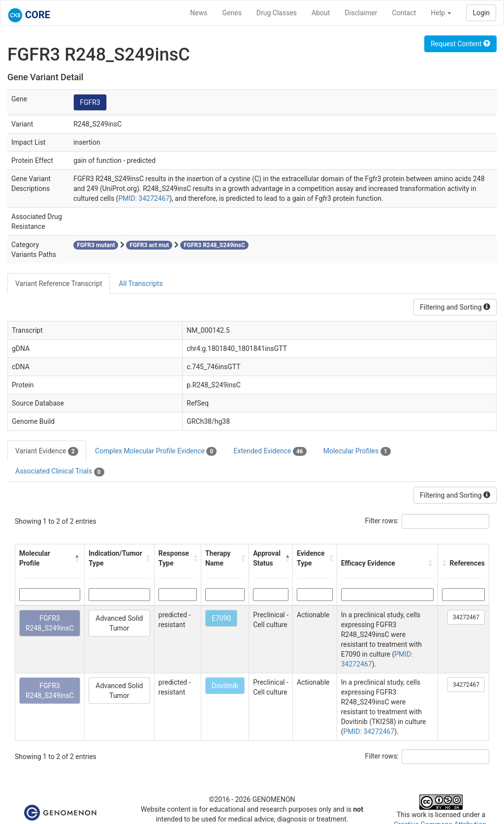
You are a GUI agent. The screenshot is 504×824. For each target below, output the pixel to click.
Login (481, 13)
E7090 (221, 618)
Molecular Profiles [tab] (357, 451)
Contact (404, 13)
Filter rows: (382, 521)
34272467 (466, 617)
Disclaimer (361, 13)
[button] (77, 558)
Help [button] (441, 13)
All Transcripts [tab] (141, 284)
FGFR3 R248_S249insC (50, 623)
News (199, 13)
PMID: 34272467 (144, 198)
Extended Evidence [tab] (270, 451)
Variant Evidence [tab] (47, 451)
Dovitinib (225, 686)
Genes (232, 13)
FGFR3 (90, 102)
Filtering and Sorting (455, 307)
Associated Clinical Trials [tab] (60, 472)
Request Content (460, 44)
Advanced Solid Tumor (119, 623)
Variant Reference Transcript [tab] (59, 284)
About (321, 13)
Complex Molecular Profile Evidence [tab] (156, 451)
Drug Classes (277, 13)
